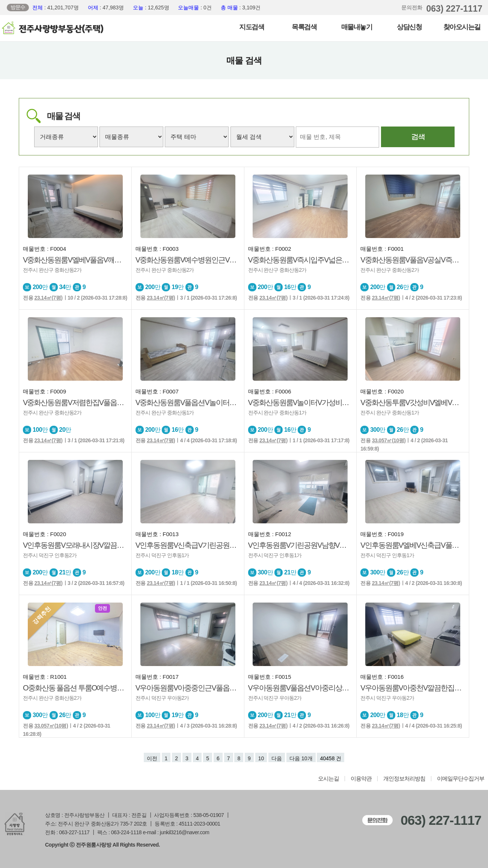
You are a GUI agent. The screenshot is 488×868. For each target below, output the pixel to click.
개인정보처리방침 (404, 779)
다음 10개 (301, 758)
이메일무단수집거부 (461, 779)
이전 (152, 758)
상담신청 (409, 27)
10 (261, 758)
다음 (277, 758)
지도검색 (252, 27)
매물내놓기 (357, 27)
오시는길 (328, 779)
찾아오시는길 (462, 27)
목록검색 (304, 27)
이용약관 (361, 779)
